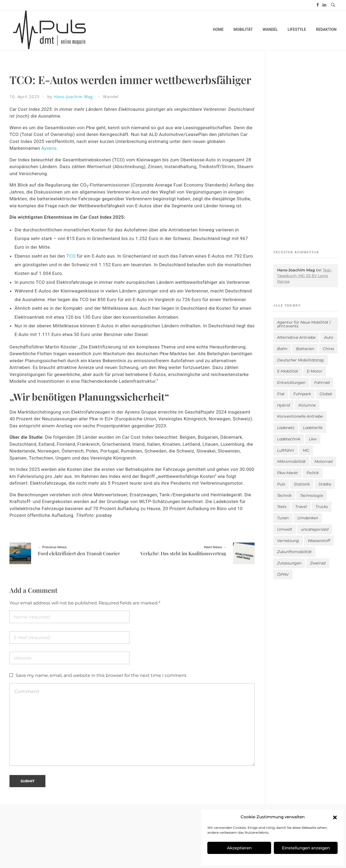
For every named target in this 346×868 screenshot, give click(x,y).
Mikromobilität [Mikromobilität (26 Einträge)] (291, 461)
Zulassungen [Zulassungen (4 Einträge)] (289, 563)
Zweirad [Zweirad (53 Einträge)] (318, 563)
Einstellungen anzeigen (306, 848)
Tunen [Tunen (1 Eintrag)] (283, 518)
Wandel (111, 97)
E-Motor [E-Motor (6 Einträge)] (315, 371)
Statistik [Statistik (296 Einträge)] (302, 484)
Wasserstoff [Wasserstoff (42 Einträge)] (319, 541)
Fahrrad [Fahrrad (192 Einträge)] (322, 383)
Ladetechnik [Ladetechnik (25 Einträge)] (289, 439)
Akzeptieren (239, 848)
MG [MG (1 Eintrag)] (306, 450)
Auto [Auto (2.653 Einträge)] (329, 337)
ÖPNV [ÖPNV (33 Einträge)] (283, 574)
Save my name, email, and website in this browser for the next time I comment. (102, 675)
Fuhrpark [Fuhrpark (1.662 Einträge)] (302, 394)
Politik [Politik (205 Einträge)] (313, 473)
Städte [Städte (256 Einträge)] (325, 484)
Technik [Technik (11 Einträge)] (284, 495)
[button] (335, 817)
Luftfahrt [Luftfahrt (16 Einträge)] (286, 450)
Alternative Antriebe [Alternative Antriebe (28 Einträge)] (296, 337)
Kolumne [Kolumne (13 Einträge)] (307, 405)
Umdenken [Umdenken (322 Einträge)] (308, 518)
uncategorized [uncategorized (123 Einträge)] (315, 529)
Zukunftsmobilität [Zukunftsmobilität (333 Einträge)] (294, 552)
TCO (71, 256)
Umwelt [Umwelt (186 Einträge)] (285, 529)
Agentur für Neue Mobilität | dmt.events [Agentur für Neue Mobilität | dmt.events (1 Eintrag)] (304, 324)
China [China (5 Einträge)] (328, 349)
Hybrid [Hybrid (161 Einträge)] (283, 405)
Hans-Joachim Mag (73, 97)
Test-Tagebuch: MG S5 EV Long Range (305, 276)
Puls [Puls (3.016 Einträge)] (281, 484)
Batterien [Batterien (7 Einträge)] (305, 349)
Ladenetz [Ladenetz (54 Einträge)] (286, 428)
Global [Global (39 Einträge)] (326, 394)
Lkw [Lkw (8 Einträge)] (313, 439)
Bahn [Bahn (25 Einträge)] (282, 349)
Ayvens (49, 148)
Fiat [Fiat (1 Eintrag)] (281, 394)
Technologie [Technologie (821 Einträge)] (312, 495)
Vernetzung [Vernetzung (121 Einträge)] (288, 541)
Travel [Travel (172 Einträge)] (301, 507)
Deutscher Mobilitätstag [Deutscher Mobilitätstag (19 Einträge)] (300, 360)
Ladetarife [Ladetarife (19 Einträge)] (313, 428)
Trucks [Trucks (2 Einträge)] (322, 507)
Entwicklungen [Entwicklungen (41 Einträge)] (291, 383)
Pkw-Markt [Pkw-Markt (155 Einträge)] (287, 473)
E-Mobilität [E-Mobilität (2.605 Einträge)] (288, 371)
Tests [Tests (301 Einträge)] (282, 507)
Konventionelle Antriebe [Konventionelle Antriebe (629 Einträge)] (300, 416)
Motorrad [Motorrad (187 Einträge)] (323, 461)
